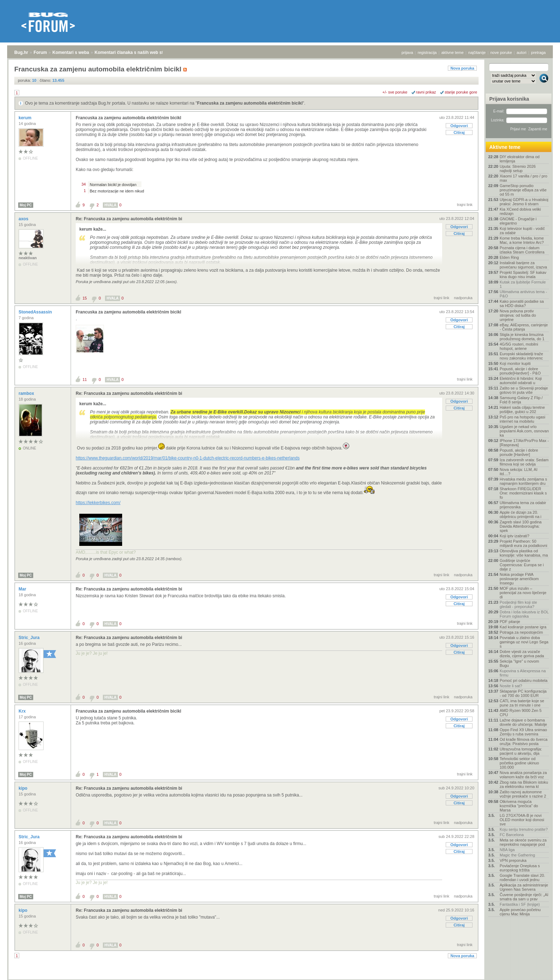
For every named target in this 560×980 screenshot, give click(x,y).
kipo (24, 788)
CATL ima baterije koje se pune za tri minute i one (522, 703)
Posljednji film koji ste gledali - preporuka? (518, 604)
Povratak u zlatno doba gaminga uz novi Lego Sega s (524, 642)
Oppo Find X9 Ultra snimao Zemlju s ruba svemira (523, 732)
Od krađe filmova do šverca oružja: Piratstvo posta (524, 742)
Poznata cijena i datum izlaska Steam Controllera (522, 250)
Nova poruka (462, 68)
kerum (26, 118)
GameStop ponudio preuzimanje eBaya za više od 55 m (523, 190)
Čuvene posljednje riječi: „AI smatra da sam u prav (524, 897)
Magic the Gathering (517, 855)
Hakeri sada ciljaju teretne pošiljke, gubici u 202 (522, 409)
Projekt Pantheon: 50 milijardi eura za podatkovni (523, 543)
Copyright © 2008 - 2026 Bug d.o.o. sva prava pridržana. (280, 978)
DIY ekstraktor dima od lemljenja (520, 159)
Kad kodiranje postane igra (523, 627)
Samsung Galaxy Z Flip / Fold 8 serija (521, 400)
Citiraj (459, 132)
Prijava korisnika (509, 99)
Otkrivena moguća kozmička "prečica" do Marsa (519, 806)
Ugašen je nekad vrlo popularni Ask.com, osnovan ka (524, 431)
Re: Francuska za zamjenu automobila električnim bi (129, 219)
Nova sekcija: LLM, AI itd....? (519, 472)
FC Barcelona (512, 835)
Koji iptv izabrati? (514, 536)
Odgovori (459, 126)
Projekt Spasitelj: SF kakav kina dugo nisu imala (523, 275)
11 (85, 380)
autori (522, 52)
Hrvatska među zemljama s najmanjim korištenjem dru (523, 481)
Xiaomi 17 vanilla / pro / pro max (523, 178)
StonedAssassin (36, 312)
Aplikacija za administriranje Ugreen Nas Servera (524, 887)
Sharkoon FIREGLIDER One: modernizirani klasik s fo (523, 493)
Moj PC (26, 205)
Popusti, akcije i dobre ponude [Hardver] (519, 452)
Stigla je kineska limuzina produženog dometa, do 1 (522, 337)
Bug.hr (21, 52)
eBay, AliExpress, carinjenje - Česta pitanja (524, 327)
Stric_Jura (30, 638)
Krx (23, 711)
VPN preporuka (513, 860)
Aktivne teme (505, 147)
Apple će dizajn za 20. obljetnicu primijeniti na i (521, 514)
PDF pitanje (510, 622)
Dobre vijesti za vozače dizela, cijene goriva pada (522, 654)
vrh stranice (541, 970)
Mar (23, 589)
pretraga (538, 52)
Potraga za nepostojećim (521, 632)
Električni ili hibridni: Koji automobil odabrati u (521, 381)
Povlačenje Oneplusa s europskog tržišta (520, 868)
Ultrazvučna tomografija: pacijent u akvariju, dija (521, 751)
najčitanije (477, 52)
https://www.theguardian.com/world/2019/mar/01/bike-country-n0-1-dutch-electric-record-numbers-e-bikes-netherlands (188, 458)
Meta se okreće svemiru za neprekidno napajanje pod (523, 842)
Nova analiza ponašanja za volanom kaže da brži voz (523, 775)
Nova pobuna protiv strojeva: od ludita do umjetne (518, 315)
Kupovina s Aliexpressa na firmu (523, 673)
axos (24, 219)
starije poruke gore (461, 92)
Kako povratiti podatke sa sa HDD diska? (522, 303)
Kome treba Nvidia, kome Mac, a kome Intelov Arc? (522, 240)
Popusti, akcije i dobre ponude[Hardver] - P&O (520, 371)
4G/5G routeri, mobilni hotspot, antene (519, 346)
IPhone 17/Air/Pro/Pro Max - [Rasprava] (524, 443)
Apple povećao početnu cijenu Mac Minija (520, 912)
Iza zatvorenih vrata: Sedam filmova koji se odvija (524, 462)
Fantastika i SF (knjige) (520, 904)
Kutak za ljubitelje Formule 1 (523, 284)
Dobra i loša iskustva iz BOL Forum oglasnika (524, 614)
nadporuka (463, 298)
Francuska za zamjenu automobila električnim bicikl (250, 103)
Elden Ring (509, 257)
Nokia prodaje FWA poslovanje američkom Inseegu (519, 579)
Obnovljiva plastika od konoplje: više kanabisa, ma (524, 553)
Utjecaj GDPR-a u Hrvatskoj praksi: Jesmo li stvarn (524, 202)
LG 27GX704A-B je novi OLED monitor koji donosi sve (522, 820)
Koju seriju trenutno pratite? (524, 829)
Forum (40, 52)
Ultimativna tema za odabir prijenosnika (523, 505)
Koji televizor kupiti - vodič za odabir (522, 231)
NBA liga (507, 850)
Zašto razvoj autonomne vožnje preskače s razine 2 (523, 794)
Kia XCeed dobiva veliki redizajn (520, 211)
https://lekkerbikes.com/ (98, 503)
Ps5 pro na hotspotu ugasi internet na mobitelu (522, 419)
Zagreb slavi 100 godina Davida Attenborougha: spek (521, 526)
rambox (27, 393)
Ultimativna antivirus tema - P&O (523, 294)
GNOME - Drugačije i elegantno (518, 221)
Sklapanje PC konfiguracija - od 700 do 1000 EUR (523, 693)
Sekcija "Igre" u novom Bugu (519, 663)
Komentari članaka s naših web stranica (135, 52)
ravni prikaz (426, 92)
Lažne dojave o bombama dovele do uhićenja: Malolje (523, 722)
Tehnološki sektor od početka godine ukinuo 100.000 (519, 763)
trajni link (465, 205)
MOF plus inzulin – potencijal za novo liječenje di (523, 593)
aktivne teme (452, 52)
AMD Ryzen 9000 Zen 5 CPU (521, 713)
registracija (427, 52)
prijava (407, 52)
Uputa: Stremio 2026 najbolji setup (518, 169)
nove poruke (501, 52)
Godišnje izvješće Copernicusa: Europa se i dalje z (522, 565)
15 (85, 298)
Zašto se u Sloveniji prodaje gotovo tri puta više (524, 390)
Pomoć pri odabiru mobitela (524, 680)
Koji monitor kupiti (515, 363)
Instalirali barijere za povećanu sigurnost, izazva (523, 265)
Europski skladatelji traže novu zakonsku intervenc (521, 356)
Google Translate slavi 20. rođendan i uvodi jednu (522, 878)
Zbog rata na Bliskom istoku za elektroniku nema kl (524, 784)
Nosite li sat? (511, 686)
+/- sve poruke (395, 92)
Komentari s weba (71, 52)
